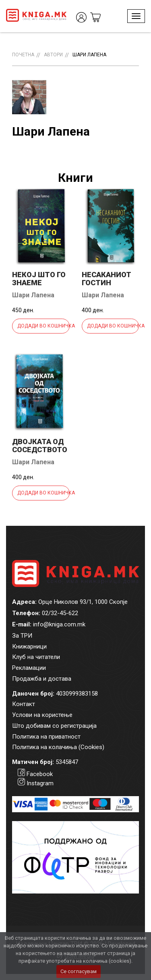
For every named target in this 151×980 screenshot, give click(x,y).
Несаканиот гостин (107, 279)
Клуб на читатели (36, 657)
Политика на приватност (46, 737)
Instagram (40, 783)
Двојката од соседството (40, 446)
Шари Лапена (89, 55)
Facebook (40, 774)
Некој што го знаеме (39, 279)
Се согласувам (79, 971)
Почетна (23, 55)
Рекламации (29, 668)
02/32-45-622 (60, 613)
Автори (53, 55)
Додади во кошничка (43, 326)
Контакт (24, 704)
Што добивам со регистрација (54, 726)
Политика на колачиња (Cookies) (58, 747)
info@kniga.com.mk (59, 624)
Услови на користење (42, 715)
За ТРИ (22, 636)
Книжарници (29, 646)
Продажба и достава (42, 679)
